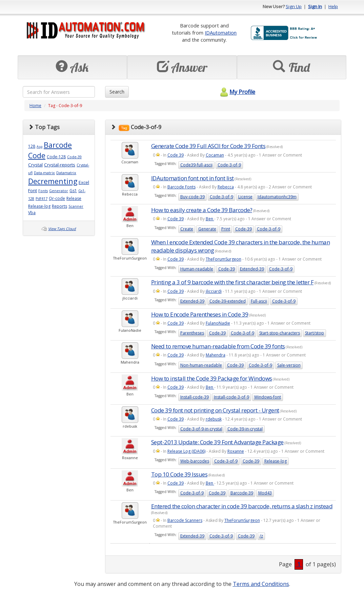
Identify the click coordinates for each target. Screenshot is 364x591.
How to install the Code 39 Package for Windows (212, 378)
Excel (84, 182)
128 (32, 146)
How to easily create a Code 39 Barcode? (202, 210)
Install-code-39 (195, 397)
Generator (59, 191)
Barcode (58, 145)
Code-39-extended (228, 301)
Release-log (39, 206)
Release (74, 198)
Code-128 (56, 157)
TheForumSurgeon (224, 259)
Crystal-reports (60, 165)
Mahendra (216, 355)
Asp (39, 147)
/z (261, 536)
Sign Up (294, 6)
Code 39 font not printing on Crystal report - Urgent (215, 410)
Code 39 (176, 155)
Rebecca (226, 187)
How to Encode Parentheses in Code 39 (200, 314)
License (245, 197)
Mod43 (265, 493)
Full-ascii (259, 301)
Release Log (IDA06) (186, 451)
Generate (207, 229)
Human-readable (197, 269)
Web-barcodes (195, 461)
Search (117, 92)
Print (226, 229)
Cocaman (215, 155)
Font (33, 190)
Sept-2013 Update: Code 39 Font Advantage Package (217, 442)
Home (35, 106)
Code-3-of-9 (229, 165)
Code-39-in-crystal (245, 429)
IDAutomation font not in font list (193, 178)
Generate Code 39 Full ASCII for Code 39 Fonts (208, 146)
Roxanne (236, 451)
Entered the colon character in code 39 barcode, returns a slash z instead (242, 506)
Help (333, 6)
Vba (32, 213)
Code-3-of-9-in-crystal (201, 429)
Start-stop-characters (280, 333)
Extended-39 (252, 269)
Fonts (43, 191)
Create (187, 229)
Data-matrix (44, 173)
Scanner (76, 206)
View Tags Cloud (62, 229)
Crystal (35, 165)
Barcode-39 (242, 493)
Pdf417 (42, 199)
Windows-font (268, 397)
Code (37, 155)
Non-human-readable (201, 365)
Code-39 (74, 157)
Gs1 (73, 191)
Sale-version (289, 365)
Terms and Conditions (261, 584)
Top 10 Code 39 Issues (179, 474)
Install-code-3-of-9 (231, 397)
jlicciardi (214, 291)
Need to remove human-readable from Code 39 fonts (218, 346)
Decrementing (53, 181)
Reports (59, 206)
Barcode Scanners (185, 520)
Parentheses (192, 333)
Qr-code (57, 198)
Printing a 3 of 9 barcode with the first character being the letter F (232, 282)
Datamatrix (66, 173)
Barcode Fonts (181, 187)
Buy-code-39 (193, 197)
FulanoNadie (218, 323)
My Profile (237, 92)
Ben (210, 219)
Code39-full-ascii (196, 165)
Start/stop (315, 333)
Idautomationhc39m (277, 197)
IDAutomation (221, 33)
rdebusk (214, 419)
